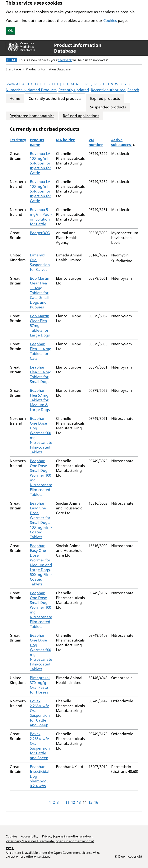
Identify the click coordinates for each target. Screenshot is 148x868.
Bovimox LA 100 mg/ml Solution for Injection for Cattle (41, 163)
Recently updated (74, 90)
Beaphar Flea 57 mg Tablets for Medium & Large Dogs (40, 400)
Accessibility (30, 836)
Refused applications (81, 116)
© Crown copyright (128, 856)
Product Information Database (78, 48)
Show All (13, 84)
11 (67, 802)
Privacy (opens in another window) (67, 836)
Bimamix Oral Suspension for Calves (40, 262)
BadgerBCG (40, 233)
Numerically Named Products (31, 90)
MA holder (65, 140)
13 (79, 802)
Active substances (122, 142)
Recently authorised (108, 90)
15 (90, 802)
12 (73, 802)
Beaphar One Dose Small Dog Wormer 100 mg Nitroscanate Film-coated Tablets (41, 478)
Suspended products (108, 107)
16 (96, 802)
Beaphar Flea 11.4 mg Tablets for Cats (41, 351)
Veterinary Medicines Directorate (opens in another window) (50, 841)
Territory (18, 140)
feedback (65, 60)
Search (133, 90)
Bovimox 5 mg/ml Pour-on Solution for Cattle (41, 217)
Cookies (110, 21)
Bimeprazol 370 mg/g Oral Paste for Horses (40, 685)
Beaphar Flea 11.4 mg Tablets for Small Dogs (41, 374)
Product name (37, 142)
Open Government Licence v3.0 (76, 853)
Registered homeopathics (32, 116)
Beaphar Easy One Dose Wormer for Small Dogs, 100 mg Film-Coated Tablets (41, 520)
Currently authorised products (55, 99)
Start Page (13, 69)
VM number (96, 142)
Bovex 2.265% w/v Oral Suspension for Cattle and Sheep (40, 713)
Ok (10, 31)
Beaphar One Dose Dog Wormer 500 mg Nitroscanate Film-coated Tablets (41, 435)
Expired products (105, 99)
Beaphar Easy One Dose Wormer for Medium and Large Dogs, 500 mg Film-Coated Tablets (41, 565)
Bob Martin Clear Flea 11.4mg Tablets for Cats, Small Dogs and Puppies (40, 293)
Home (15, 99)
